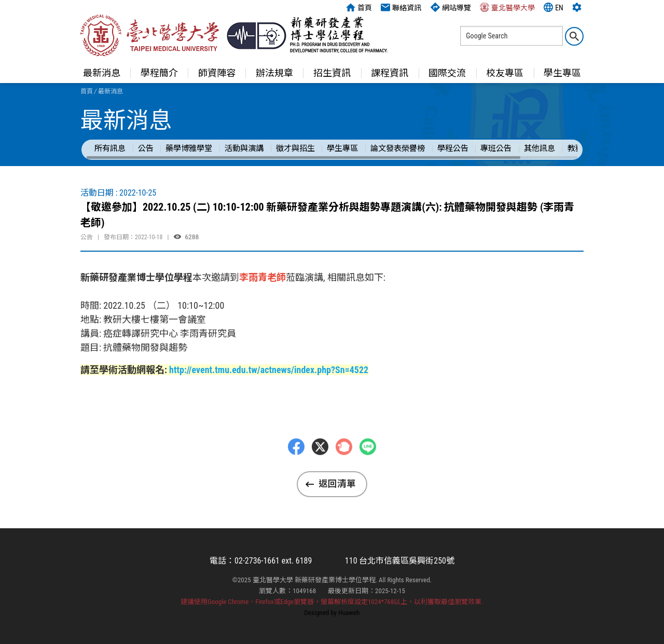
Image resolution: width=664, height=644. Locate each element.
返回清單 (337, 484)
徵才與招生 (295, 148)
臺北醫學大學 (507, 7)
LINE (368, 463)
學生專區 (562, 73)
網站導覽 (451, 7)
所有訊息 (110, 148)
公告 (146, 148)
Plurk (344, 463)
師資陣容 (217, 73)
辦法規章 (274, 73)
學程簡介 (159, 73)
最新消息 (102, 73)
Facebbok (296, 463)
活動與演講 (244, 148)
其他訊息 (539, 148)
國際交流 (447, 73)
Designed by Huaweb (332, 613)
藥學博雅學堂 (189, 148)
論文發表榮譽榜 (398, 148)
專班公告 (496, 148)
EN (554, 7)
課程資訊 (390, 73)
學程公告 (453, 148)
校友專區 (505, 73)
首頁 (359, 7)
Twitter (320, 463)
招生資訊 (332, 73)
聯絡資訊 (401, 7)
